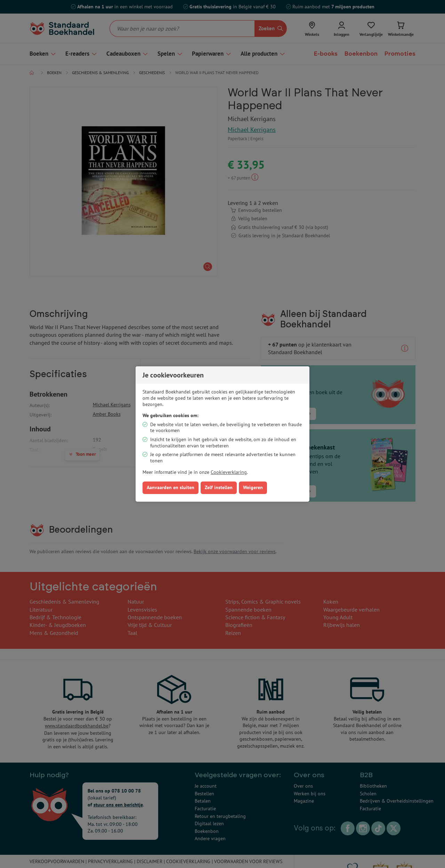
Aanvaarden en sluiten (171, 487)
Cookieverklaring (229, 472)
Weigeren (253, 487)
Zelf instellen (219, 487)
